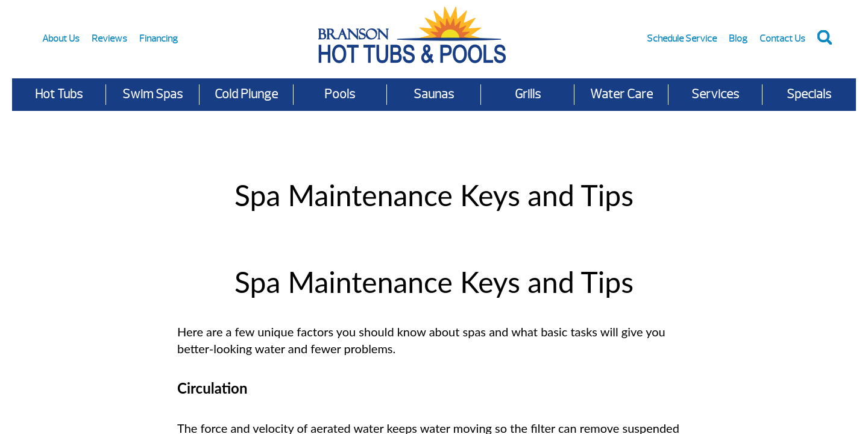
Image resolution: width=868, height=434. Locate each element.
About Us (61, 39)
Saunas (434, 94)
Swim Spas (153, 94)
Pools (340, 94)
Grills (528, 94)
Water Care (621, 94)
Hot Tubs (59, 94)
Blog (738, 39)
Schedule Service (682, 39)
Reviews (109, 39)
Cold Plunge (246, 94)
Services (715, 94)
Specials (809, 94)
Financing (159, 39)
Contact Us (782, 39)
